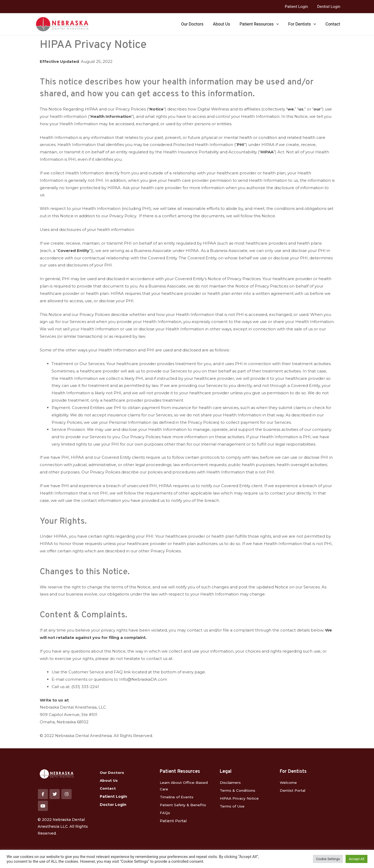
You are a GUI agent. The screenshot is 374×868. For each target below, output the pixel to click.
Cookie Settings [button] (328, 859)
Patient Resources (262, 24)
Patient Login (298, 7)
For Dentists (304, 24)
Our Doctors (197, 24)
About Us (225, 24)
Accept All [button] (356, 859)
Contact (333, 24)
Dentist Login (330, 7)
